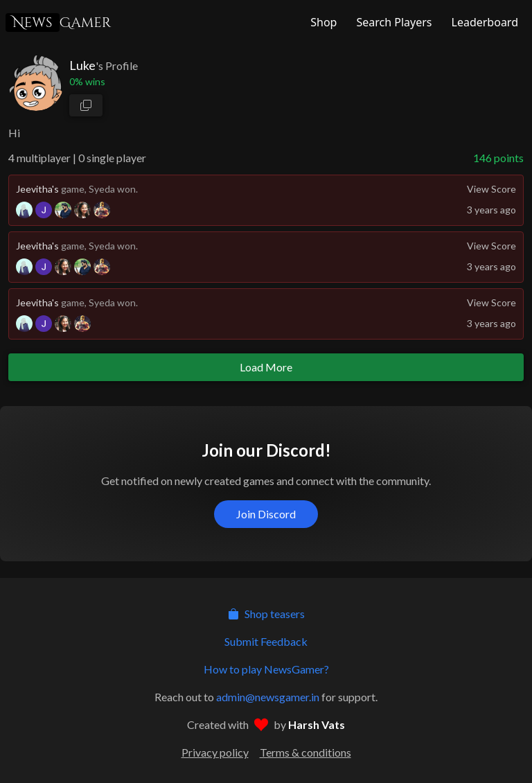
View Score (491, 189)
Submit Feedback (266, 641)
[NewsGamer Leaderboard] (484, 22)
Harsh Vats (317, 724)
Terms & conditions (305, 752)
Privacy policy (215, 752)
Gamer (58, 23)
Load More (266, 367)
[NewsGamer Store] (322, 22)
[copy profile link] (86, 105)
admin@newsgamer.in (268, 697)
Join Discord (266, 514)
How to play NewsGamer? (266, 669)
